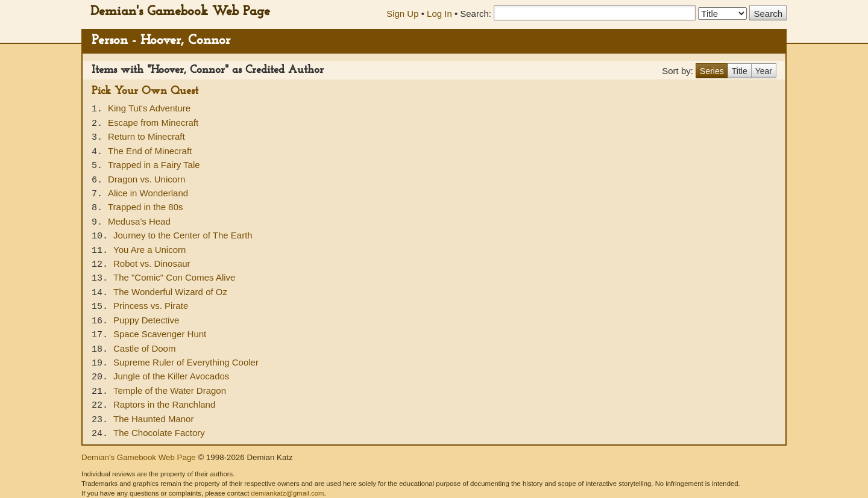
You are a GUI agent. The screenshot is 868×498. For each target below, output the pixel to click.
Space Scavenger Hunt (160, 334)
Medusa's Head (139, 221)
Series (712, 71)
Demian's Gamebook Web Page (180, 12)
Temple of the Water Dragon (170, 391)
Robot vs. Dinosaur (152, 263)
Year (764, 71)
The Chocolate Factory (159, 433)
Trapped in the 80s (146, 207)
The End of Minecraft (150, 151)
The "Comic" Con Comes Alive (174, 277)
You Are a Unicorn (149, 250)
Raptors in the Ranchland (164, 404)
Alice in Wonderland (148, 193)
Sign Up (402, 14)
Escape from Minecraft (153, 123)
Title (740, 71)
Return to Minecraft (146, 136)
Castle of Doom (144, 348)
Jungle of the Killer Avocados (171, 376)
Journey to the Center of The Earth (183, 235)
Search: (476, 14)
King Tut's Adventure (149, 108)
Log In (439, 14)
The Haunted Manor (153, 419)
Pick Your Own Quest (145, 91)
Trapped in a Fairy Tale (154, 165)
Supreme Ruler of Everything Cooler (186, 362)
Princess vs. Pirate (151, 306)
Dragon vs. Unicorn (146, 179)
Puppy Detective (146, 320)
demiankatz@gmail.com (287, 493)
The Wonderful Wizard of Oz (170, 292)
